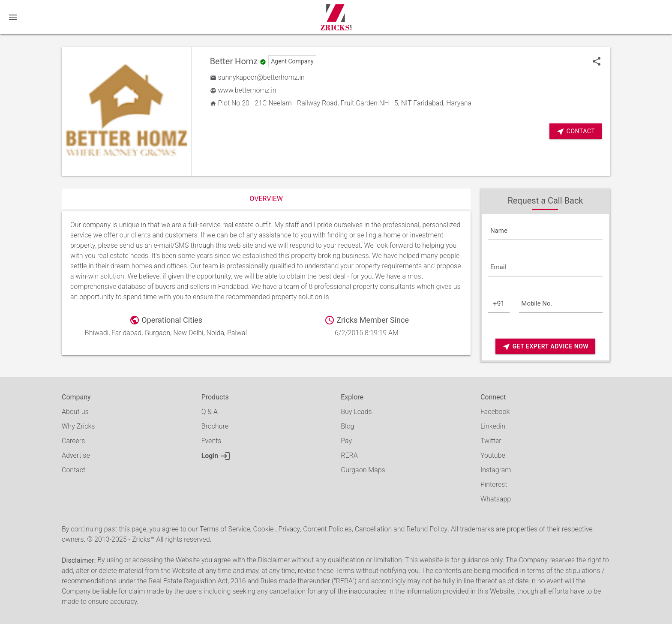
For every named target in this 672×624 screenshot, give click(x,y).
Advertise (76, 455)
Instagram (496, 470)
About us (75, 412)
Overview (266, 199)
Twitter (491, 441)
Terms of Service (225, 529)
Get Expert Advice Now (545, 346)
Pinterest (494, 484)
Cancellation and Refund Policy (401, 529)
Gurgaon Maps (363, 470)
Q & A (210, 412)
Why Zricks (78, 426)
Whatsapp (496, 499)
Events (211, 441)
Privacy (289, 529)
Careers (73, 441)
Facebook (495, 412)
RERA (349, 455)
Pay (346, 441)
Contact (576, 131)
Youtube (493, 455)
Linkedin (493, 426)
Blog (347, 426)
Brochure (215, 426)
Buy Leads (356, 412)
